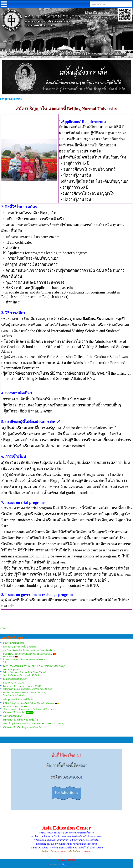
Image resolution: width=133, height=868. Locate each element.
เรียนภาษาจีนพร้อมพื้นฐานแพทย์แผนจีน (23, 727)
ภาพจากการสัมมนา (13, 716)
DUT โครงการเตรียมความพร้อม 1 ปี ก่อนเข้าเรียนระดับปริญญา (34, 666)
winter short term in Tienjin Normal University (25, 692)
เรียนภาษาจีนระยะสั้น (14, 712)
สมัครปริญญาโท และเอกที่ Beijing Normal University (29, 703)
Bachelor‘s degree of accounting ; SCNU (22, 686)
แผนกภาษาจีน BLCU (14, 683)
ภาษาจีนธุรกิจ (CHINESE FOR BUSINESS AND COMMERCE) (34, 723)
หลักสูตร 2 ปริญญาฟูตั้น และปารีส (20, 647)
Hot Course (8, 656)
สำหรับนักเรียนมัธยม (13, 643)
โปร (5, 662)
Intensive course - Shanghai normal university (24, 659)
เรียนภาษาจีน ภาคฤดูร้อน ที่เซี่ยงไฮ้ (21, 720)
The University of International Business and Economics (29, 709)
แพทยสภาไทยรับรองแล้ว (15, 679)
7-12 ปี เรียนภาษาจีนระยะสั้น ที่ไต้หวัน (22, 675)
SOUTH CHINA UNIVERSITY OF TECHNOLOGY (28, 654)
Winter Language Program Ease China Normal (25, 672)
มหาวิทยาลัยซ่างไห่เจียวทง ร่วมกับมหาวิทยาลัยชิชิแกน (29, 650)
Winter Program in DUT (14, 669)
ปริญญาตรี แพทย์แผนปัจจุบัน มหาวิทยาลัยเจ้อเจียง (27, 689)
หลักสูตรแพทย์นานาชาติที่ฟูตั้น (18, 699)
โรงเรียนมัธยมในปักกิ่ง (14, 696)
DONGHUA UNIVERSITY (16, 706)
